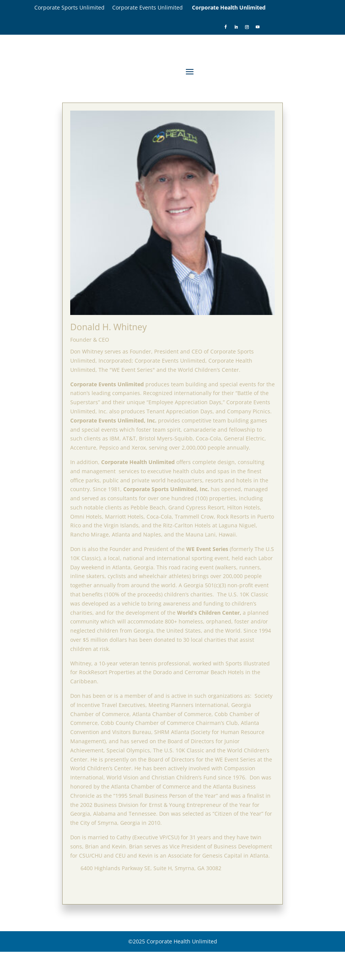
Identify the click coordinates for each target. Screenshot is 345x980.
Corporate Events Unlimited (152, 7)
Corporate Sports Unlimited (73, 7)
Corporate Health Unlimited (229, 7)
